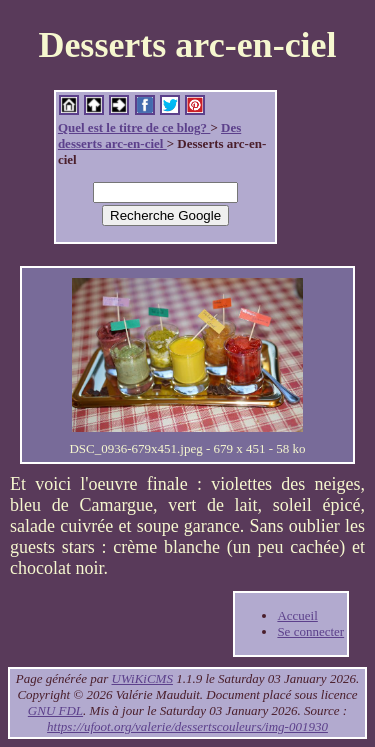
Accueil (297, 615)
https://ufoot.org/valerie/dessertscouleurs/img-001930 (187, 726)
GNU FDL (55, 710)
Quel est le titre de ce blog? (134, 127)
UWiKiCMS (142, 678)
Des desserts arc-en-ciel (149, 135)
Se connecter (310, 631)
